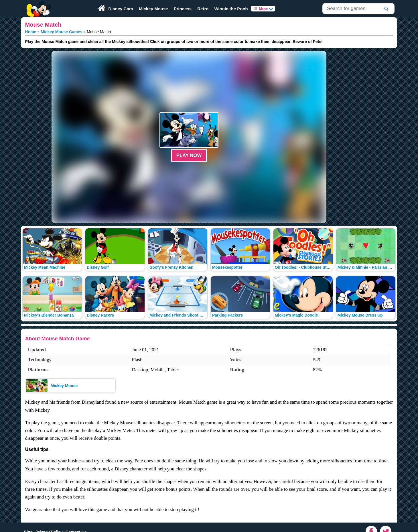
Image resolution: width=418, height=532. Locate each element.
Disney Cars (121, 9)
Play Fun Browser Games (37, 4)
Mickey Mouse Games (62, 32)
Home (31, 32)
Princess (183, 9)
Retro (203, 9)
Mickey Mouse (153, 9)
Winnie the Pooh (231, 9)
